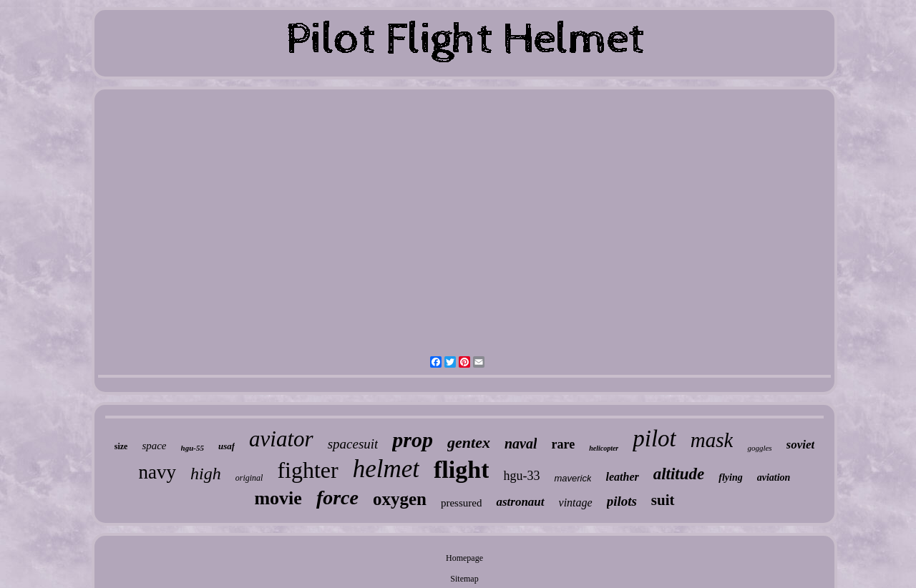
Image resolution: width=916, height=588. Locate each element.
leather (622, 477)
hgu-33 (521, 476)
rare (563, 444)
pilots (622, 501)
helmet (386, 469)
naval (521, 444)
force (337, 498)
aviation (774, 477)
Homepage (464, 558)
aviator (281, 439)
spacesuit (353, 444)
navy (157, 472)
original (249, 478)
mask (712, 440)
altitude (679, 474)
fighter (307, 470)
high (206, 474)
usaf (226, 446)
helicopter (604, 448)
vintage (576, 503)
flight (461, 470)
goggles (759, 448)
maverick (572, 478)
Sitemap (464, 579)
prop (413, 440)
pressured (461, 503)
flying (730, 477)
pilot (654, 438)
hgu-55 (193, 448)
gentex (469, 442)
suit (663, 500)
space (154, 446)
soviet (801, 445)
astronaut (520, 502)
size (121, 446)
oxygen (400, 499)
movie (278, 498)
